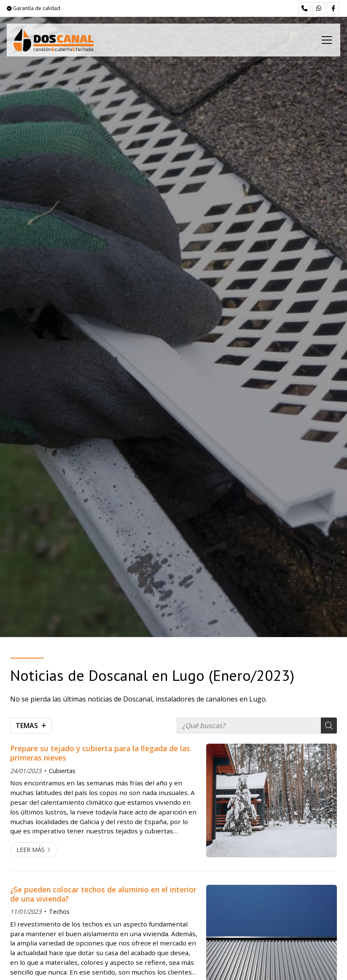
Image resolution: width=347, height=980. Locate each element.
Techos (59, 912)
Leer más (31, 850)
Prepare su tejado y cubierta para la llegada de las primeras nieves (100, 753)
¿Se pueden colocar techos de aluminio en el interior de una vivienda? (103, 894)
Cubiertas (62, 771)
